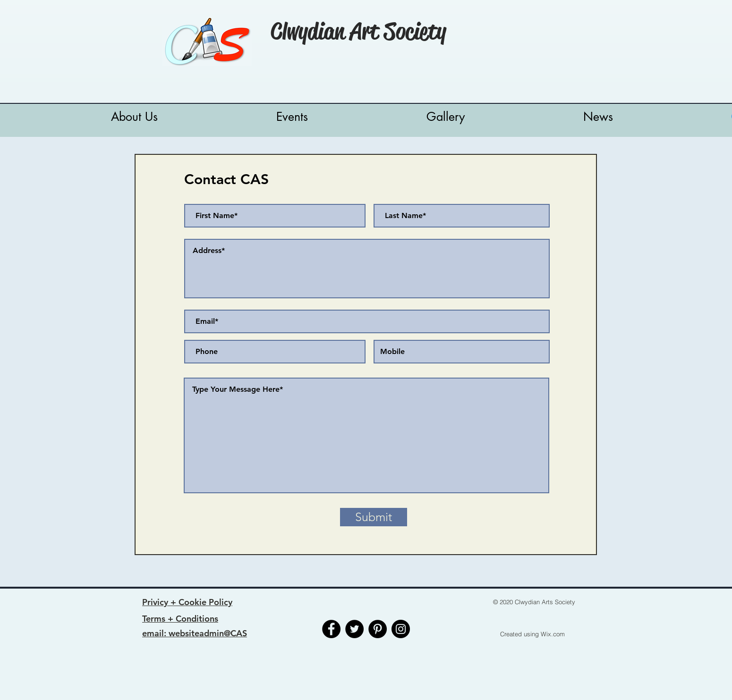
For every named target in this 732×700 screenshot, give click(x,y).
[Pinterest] (378, 629)
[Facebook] (331, 629)
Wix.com (553, 634)
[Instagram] (401, 629)
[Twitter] (354, 629)
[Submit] (374, 517)
